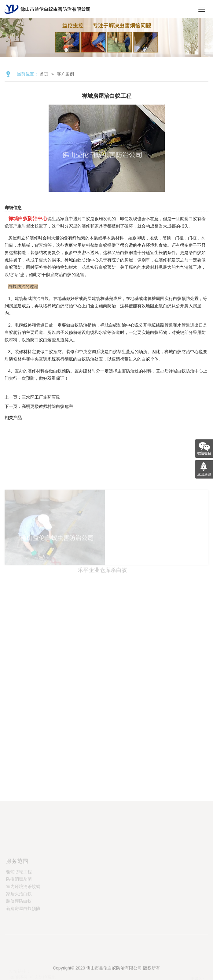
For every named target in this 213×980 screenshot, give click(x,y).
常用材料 (82, 245)
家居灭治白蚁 (19, 910)
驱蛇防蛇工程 (19, 888)
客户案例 (65, 74)
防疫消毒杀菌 (19, 895)
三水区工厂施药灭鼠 (41, 397)
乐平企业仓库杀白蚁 (102, 594)
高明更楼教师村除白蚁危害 (47, 406)
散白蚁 (165, 306)
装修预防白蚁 (19, 917)
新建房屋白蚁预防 (23, 924)
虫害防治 (126, 371)
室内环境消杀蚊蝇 (23, 902)
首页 (44, 74)
